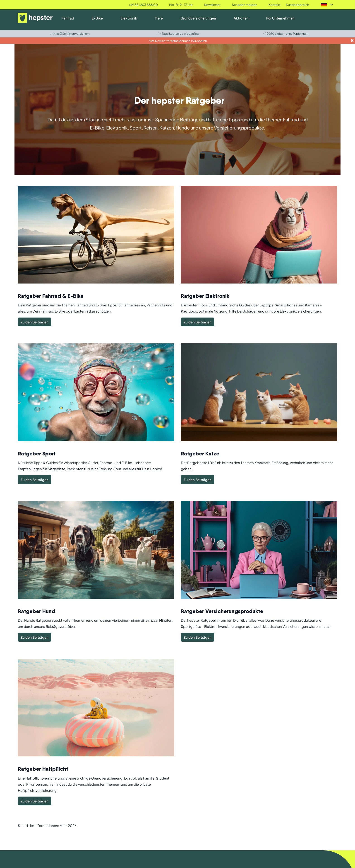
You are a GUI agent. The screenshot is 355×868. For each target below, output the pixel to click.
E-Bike (97, 18)
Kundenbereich (297, 5)
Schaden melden (245, 5)
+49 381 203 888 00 (143, 5)
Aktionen (241, 18)
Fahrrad (68, 18)
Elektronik (129, 18)
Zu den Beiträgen (35, 322)
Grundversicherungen (198, 18)
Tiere (159, 18)
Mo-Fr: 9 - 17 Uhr (181, 5)
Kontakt (274, 5)
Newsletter (212, 5)
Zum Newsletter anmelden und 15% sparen (178, 41)
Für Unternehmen (280, 18)
